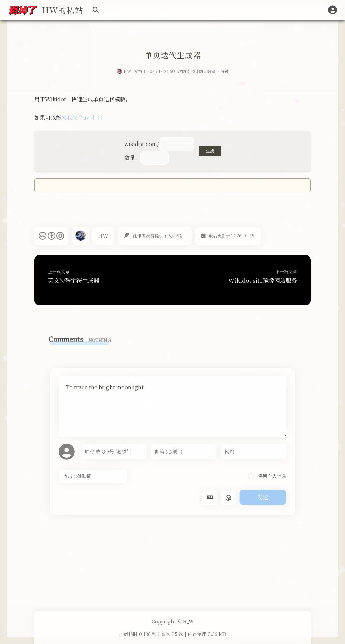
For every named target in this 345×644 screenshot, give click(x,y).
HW (128, 71)
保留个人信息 (267, 476)
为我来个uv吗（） (83, 117)
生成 (210, 151)
